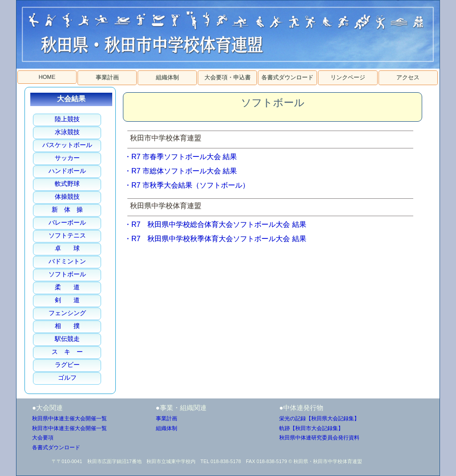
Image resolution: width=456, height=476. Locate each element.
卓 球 (67, 248)
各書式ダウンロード (287, 78)
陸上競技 (67, 119)
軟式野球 (67, 184)
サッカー (67, 158)
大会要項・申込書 (228, 78)
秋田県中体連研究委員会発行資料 (319, 438)
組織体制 (167, 78)
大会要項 (43, 438)
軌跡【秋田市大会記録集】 (311, 428)
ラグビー (67, 365)
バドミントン (67, 261)
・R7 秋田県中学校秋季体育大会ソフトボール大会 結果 (215, 239)
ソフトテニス (67, 235)
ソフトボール (67, 274)
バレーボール (67, 222)
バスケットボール (67, 145)
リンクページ (348, 78)
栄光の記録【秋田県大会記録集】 (319, 419)
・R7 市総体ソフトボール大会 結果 (181, 171)
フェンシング (67, 313)
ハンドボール (67, 171)
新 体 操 (67, 209)
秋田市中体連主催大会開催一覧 (69, 428)
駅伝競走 (67, 339)
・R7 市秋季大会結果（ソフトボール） (187, 185)
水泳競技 (67, 132)
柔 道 (67, 287)
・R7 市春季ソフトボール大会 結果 (181, 157)
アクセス (408, 78)
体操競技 (67, 197)
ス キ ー (67, 352)
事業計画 (107, 78)
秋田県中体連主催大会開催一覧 (69, 419)
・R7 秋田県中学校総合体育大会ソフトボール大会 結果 (215, 224)
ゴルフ (67, 378)
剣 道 (67, 300)
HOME (47, 77)
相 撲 (67, 326)
